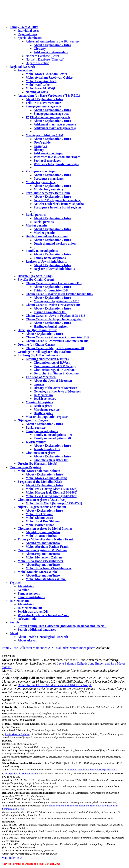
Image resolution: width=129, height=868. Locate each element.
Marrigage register (47, 409)
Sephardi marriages (47, 160)
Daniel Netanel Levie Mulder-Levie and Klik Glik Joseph (55, 685)
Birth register (43, 406)
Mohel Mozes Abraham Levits (46, 74)
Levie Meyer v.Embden (17, 734)
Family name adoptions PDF (53, 435)
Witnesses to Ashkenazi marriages (57, 157)
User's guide (42, 142)
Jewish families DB (47, 449)
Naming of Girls (37, 92)
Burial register (36, 427)
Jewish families (36, 442)
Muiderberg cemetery (41, 182)
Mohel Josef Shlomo (39, 514)
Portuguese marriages (41, 171)
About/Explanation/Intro (43, 532)
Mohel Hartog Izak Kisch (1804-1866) (51, 492)
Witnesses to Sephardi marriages (56, 164)
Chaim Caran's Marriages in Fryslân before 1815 (59, 294)
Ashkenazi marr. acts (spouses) (55, 124)
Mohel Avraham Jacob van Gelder (49, 77)
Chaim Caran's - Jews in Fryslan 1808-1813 (55, 316)
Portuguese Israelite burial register (57, 207)
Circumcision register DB (51, 460)
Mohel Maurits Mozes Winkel (46, 579)
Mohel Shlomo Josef (39, 518)
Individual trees (28, 31)
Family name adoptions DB (52, 438)
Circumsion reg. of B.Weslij (52, 363)
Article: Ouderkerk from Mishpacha (59, 204)
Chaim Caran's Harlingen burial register (54, 319)
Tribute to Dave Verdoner (43, 103)
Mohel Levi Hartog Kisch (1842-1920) (51, 496)
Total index (61, 648)
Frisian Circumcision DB (51, 290)
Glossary (40, 49)
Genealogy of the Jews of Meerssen (57, 391)
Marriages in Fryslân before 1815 (56, 301)
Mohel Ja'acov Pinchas (41, 536)
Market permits (36, 225)
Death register (43, 413)
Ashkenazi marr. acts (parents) (55, 128)
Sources (39, 384)
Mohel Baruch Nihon (40, 525)
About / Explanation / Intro (52, 45)
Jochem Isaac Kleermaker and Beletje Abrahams (92, 769)
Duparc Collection (37, 63)
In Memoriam (43, 395)
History (39, 150)
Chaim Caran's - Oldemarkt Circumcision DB (57, 337)
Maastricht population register (47, 417)
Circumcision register (40, 453)
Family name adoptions (42, 251)
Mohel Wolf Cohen (39, 85)
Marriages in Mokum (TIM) (45, 135)
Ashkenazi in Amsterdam (51, 52)
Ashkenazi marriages (48, 153)
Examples (40, 146)
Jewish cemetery (45, 399)
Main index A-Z (43, 648)
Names (74, 648)
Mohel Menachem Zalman (44, 557)
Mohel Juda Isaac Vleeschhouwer (49, 568)
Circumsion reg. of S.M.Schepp (55, 366)
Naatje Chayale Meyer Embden (21, 773)
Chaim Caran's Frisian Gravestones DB (53, 305)
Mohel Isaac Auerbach (41, 81)
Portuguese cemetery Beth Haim (48, 193)
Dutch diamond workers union (47, 236)
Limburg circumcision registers (47, 359)
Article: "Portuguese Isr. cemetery (57, 200)
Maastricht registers (39, 402)
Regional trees (27, 34)
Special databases (30, 38)
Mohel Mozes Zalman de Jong (46, 478)
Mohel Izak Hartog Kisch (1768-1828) (51, 489)
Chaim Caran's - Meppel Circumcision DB (55, 348)
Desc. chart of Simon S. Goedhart (56, 373)
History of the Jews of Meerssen (55, 388)
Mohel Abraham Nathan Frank (47, 547)
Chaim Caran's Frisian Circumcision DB (54, 283)
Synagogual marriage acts (43, 106)
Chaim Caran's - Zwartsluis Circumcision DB (57, 341)
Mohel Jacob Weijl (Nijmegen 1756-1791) (54, 503)
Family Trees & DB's (24, 27)
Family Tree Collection (17, 648)
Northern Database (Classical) (45, 59)
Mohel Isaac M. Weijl (40, 88)
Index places (87, 648)
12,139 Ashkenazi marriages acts (48, 117)
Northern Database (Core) (42, 56)
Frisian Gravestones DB (50, 312)
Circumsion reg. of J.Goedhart (55, 370)
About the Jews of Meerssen (53, 381)
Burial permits (36, 215)
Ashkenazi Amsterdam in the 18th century (53, 41)
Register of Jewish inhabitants (46, 262)
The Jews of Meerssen (41, 377)
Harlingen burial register (51, 326)
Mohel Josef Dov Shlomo (43, 521)
